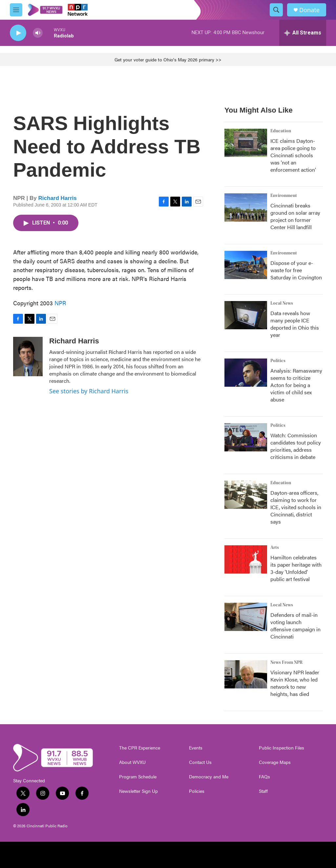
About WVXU (132, 762)
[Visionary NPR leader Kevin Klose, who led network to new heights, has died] (246, 674)
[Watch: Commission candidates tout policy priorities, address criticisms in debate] (246, 437)
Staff (263, 791)
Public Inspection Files (282, 748)
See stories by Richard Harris (89, 391)
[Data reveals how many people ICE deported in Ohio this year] (246, 315)
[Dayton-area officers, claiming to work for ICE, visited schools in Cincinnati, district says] (246, 495)
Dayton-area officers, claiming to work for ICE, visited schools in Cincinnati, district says (296, 507)
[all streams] (303, 33)
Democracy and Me (209, 777)
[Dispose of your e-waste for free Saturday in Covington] (246, 265)
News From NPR (286, 662)
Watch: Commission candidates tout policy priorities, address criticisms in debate (296, 446)
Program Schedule (138, 777)
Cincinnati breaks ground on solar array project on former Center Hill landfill (295, 216)
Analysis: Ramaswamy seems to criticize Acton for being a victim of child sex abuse (296, 385)
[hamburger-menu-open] (16, 10)
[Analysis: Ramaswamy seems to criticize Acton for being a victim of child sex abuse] (246, 373)
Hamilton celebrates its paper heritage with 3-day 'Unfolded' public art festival (296, 568)
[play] (18, 33)
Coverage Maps (275, 762)
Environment (284, 196)
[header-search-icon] (276, 10)
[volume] (38, 33)
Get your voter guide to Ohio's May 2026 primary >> (168, 59)
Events (196, 748)
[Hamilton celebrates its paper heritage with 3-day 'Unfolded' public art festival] (246, 559)
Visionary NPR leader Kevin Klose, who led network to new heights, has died (295, 683)
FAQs (264, 777)
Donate (309, 10)
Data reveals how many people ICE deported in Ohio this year (295, 324)
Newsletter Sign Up (138, 791)
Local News (282, 303)
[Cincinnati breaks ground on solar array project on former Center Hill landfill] (246, 207)
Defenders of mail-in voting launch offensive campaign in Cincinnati (295, 626)
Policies (197, 791)
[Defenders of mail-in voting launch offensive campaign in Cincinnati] (246, 617)
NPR (60, 303)
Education (281, 131)
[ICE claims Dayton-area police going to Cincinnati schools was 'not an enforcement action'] (246, 143)
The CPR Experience (140, 748)
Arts (275, 548)
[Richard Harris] (28, 357)
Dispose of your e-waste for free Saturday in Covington (296, 270)
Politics (278, 361)
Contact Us (200, 762)
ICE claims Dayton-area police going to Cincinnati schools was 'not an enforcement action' (293, 155)
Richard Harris (58, 198)
